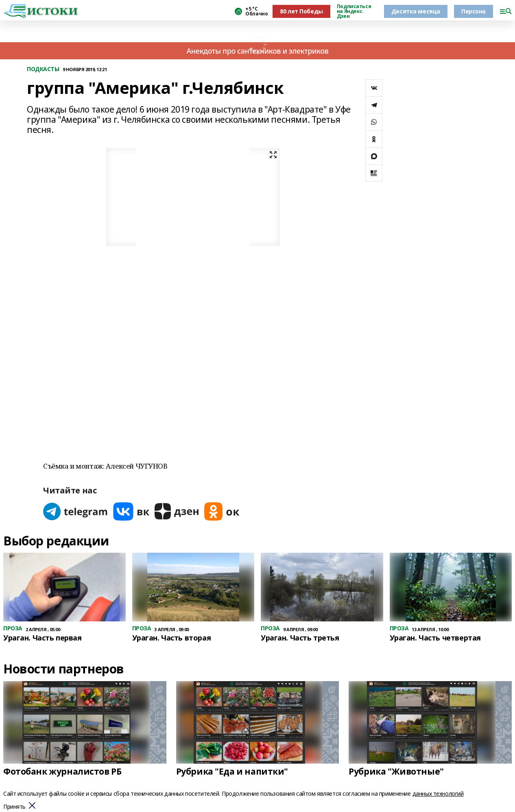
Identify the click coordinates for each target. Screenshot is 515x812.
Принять (14, 807)
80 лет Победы (301, 11)
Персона (474, 11)
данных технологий (438, 794)
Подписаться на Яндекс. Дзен (354, 11)
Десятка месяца (416, 11)
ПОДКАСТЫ (43, 69)
